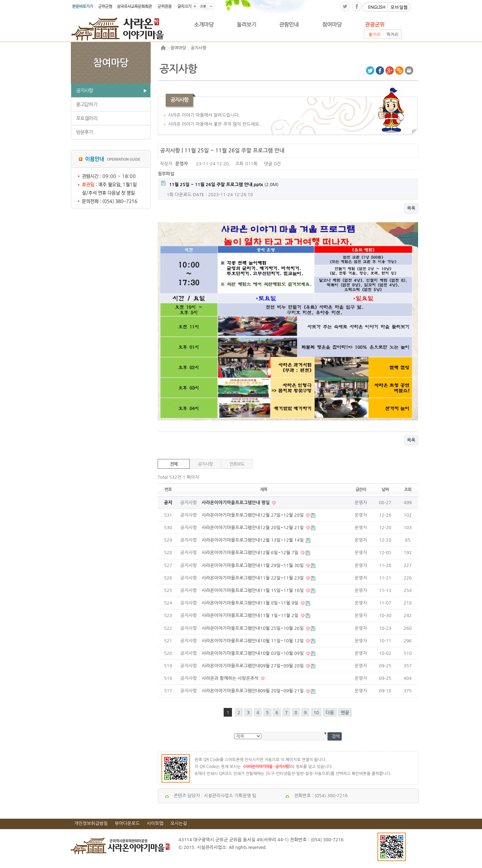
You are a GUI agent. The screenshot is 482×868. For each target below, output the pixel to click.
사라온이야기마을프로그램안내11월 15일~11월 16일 (254, 590)
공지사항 (85, 91)
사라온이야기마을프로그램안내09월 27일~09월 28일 (254, 666)
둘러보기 (257, 24)
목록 (411, 208)
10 (316, 713)
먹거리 (392, 34)
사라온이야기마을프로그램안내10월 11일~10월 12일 (254, 641)
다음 (330, 713)
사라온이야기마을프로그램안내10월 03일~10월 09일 (254, 653)
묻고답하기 (87, 105)
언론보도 (237, 464)
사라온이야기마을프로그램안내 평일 (236, 503)
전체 (174, 464)
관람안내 (300, 24)
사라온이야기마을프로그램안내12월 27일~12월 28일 (254, 515)
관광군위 (385, 24)
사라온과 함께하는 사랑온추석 (231, 678)
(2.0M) (220, 184)
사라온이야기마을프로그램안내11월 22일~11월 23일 (254, 578)
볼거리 (373, 34)
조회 (408, 490)
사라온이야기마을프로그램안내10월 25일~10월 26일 (254, 628)
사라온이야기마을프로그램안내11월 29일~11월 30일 (254, 565)
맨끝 (345, 713)
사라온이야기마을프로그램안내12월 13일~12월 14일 (254, 540)
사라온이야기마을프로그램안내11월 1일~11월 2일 (251, 615)
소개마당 (214, 24)
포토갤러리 (87, 118)
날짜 (385, 490)
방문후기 (85, 132)
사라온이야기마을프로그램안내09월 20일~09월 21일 (254, 691)
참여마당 (343, 24)
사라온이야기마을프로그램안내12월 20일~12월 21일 (254, 528)
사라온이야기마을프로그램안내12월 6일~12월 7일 (251, 553)
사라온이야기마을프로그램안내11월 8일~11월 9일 (251, 603)
